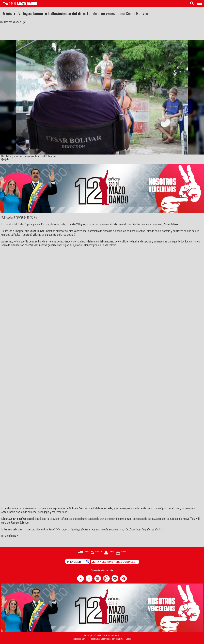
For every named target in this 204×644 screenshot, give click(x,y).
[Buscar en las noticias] (192, 4)
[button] (81, 578)
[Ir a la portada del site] (109, 553)
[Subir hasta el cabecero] (121, 553)
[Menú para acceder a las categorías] (200, 4)
